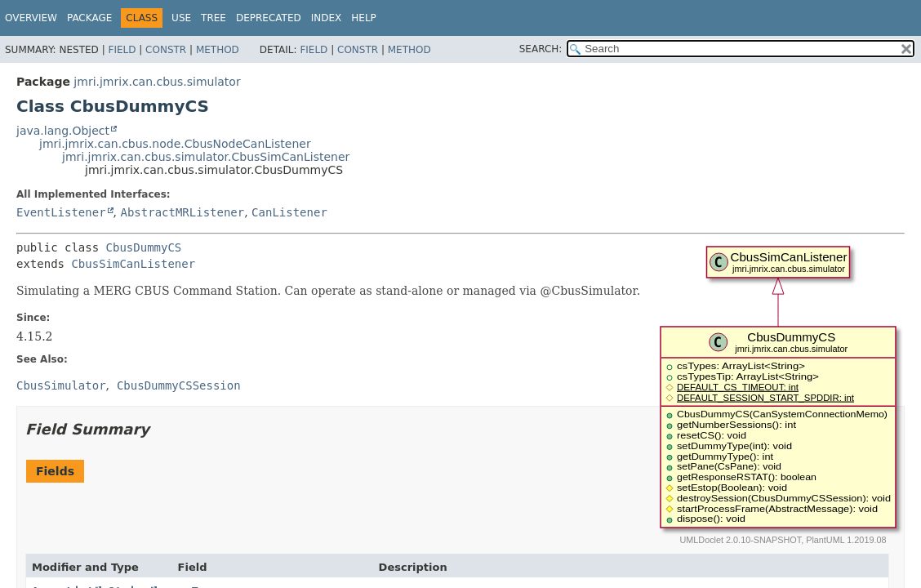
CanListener (289, 212)
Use (181, 18)
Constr (166, 50)
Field (122, 50)
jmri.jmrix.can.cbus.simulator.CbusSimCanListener (206, 157)
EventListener (61, 212)
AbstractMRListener (182, 212)
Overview (31, 18)
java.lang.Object (63, 131)
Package (89, 18)
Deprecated (269, 18)
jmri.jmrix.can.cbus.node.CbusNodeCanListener (175, 144)
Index (327, 18)
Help (364, 18)
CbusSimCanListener (133, 264)
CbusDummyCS (144, 247)
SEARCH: (541, 49)
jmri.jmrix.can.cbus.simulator (157, 82)
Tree (214, 18)
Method (218, 50)
